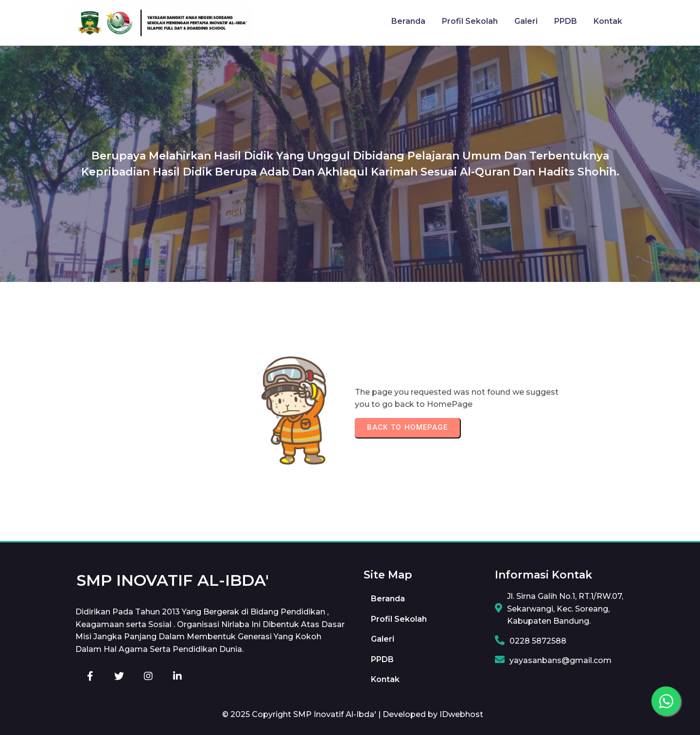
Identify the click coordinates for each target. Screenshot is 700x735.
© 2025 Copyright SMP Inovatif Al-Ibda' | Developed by (331, 714)
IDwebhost (461, 714)
